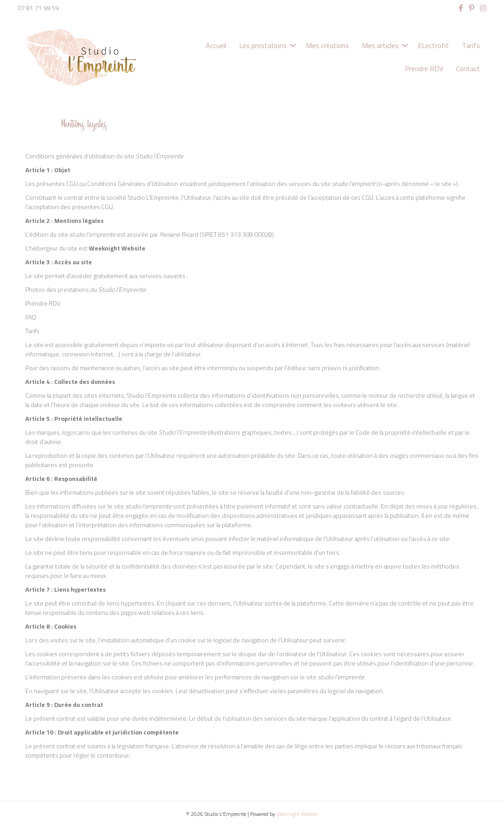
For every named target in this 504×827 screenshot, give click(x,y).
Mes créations (327, 45)
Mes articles (380, 45)
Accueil (216, 45)
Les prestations (263, 45)
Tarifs (471, 45)
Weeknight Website (297, 814)
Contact (468, 69)
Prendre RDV (424, 69)
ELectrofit (433, 45)
